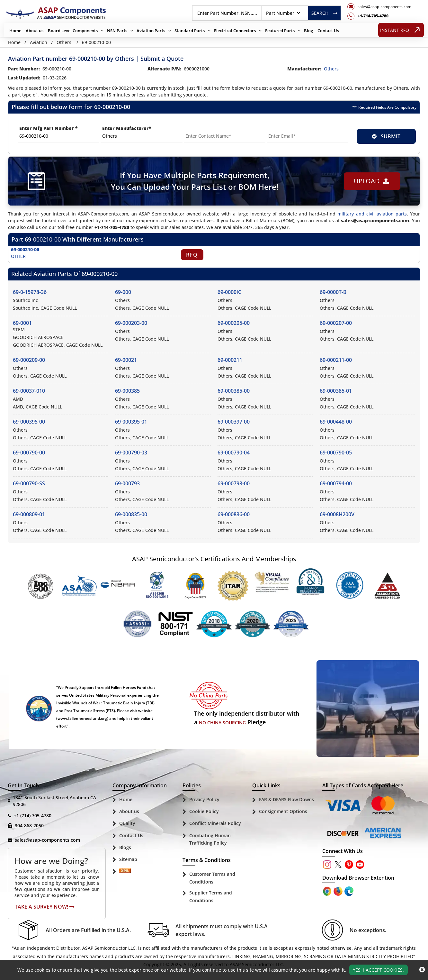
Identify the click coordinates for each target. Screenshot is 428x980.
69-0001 (22, 323)
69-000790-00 (29, 453)
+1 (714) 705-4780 (33, 815)
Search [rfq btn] (324, 13)
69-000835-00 (131, 514)
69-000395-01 (131, 422)
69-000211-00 (336, 360)
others (331, 69)
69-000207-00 (336, 323)
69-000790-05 (336, 453)
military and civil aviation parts (372, 214)
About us (35, 31)
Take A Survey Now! (45, 907)
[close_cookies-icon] (422, 970)
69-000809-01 (29, 514)
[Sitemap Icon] (125, 872)
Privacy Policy (204, 799)
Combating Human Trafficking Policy (210, 839)
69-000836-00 (234, 514)
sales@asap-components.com (47, 840)
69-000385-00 (234, 391)
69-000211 (230, 360)
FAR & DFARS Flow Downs (286, 799)
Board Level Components (73, 31)
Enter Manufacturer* (127, 128)
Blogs (125, 847)
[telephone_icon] (379, 16)
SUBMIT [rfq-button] (386, 136)
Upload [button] (371, 181)
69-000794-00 (336, 483)
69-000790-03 (131, 453)
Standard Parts (190, 31)
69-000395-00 (29, 422)
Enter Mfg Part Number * (49, 128)
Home (15, 31)
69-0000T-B (333, 292)
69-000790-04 (234, 453)
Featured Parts (280, 31)
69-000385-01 (336, 391)
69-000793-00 (234, 483)
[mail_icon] (379, 7)
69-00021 (126, 360)
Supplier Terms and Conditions (211, 897)
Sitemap (128, 859)
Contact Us (328, 31)
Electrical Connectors (235, 31)
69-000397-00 (234, 422)
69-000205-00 (234, 323)
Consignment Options (283, 811)
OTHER (18, 256)
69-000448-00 (336, 422)
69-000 (123, 292)
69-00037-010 (29, 391)
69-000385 (127, 391)
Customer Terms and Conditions (212, 878)
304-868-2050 (29, 825)
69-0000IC (229, 292)
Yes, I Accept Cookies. (378, 970)
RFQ (192, 255)
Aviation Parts (151, 31)
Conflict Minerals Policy (215, 823)
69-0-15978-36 (30, 292)
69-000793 (127, 483)
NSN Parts (117, 31)
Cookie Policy (204, 811)
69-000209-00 (29, 360)
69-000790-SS (29, 483)
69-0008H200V (337, 514)
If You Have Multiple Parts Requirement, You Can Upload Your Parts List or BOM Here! (194, 181)
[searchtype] (283, 13)
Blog (308, 31)
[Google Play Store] (339, 891)
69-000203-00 (131, 323)
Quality (127, 823)
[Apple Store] (328, 891)
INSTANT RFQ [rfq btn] (401, 30)
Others (64, 42)
